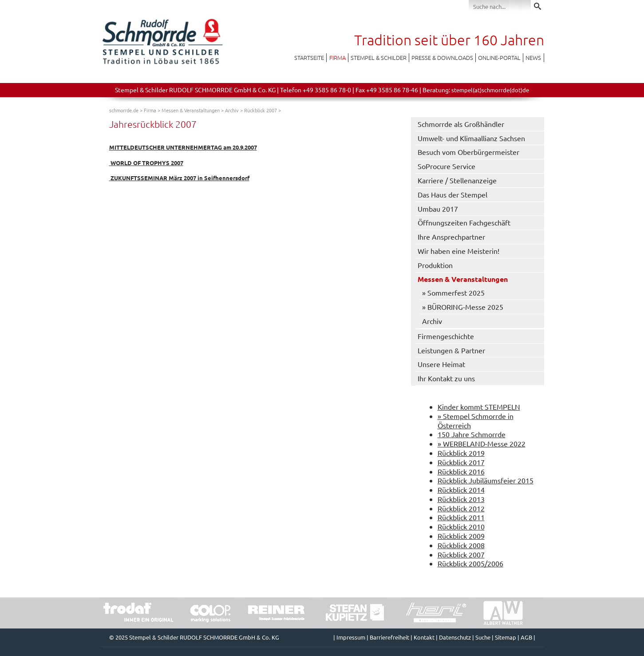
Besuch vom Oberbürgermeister (468, 152)
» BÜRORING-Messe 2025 (463, 307)
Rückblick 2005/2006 (470, 563)
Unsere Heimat (441, 364)
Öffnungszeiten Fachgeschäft (464, 222)
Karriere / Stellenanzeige (457, 180)
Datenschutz (455, 637)
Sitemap (506, 637)
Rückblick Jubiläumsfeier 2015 (486, 480)
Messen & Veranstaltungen (191, 110)
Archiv (232, 110)
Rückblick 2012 (461, 508)
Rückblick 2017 (461, 462)
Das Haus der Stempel (452, 194)
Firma (338, 57)
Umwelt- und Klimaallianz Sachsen (471, 138)
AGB (526, 637)
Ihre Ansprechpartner (451, 237)
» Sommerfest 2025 (453, 292)
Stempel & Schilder (379, 57)
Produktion (435, 265)
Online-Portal (499, 57)
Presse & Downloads (442, 57)
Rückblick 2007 (261, 110)
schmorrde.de (124, 110)
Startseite (309, 57)
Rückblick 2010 (461, 526)
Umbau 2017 (438, 209)
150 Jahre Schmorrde (472, 434)
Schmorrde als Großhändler (461, 124)
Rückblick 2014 (461, 490)
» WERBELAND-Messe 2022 (482, 443)
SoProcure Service (446, 166)
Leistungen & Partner (451, 350)
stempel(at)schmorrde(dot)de (490, 90)
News (533, 57)
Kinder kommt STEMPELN (479, 407)
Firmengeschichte (446, 336)
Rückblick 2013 (461, 499)
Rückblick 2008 (461, 545)
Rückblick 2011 (461, 517)
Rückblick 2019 (461, 453)
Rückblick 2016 (461, 471)
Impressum (351, 637)
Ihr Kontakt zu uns (446, 378)
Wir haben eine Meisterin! (458, 251)
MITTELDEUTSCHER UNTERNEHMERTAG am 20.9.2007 (183, 147)
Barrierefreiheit (389, 637)
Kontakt (424, 637)
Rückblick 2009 (461, 536)
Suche (483, 637)
